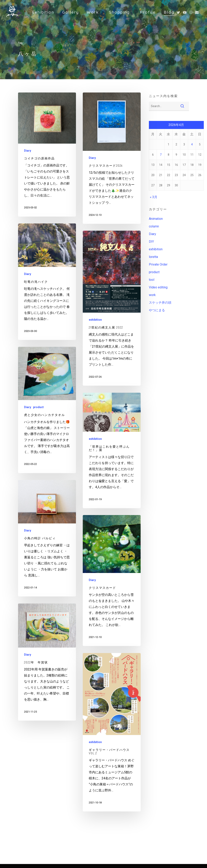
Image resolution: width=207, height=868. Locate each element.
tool (152, 280)
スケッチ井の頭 (160, 303)
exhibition (95, 320)
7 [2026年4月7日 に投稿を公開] (161, 155)
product (38, 407)
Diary (28, 151)
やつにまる (157, 310)
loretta (153, 257)
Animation (156, 219)
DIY (151, 242)
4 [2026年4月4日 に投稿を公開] (192, 144)
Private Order (158, 264)
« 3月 (154, 197)
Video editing (158, 287)
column (154, 226)
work (152, 295)
